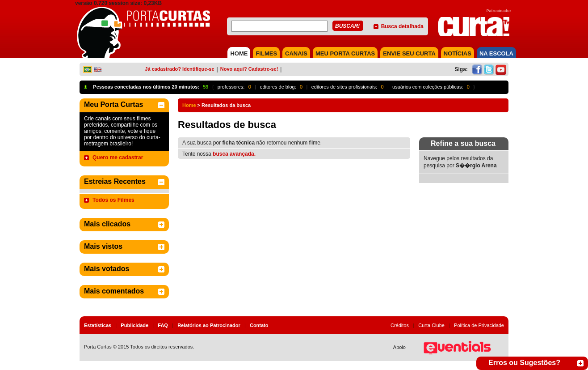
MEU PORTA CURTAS (345, 53)
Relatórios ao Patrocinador (209, 325)
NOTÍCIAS (458, 53)
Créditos (400, 325)
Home (189, 105)
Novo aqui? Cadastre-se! (249, 69)
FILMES (266, 53)
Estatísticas (98, 325)
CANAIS (296, 53)
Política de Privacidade (479, 325)
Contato (259, 325)
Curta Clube (431, 325)
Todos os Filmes (113, 200)
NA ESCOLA (496, 53)
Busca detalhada (402, 26)
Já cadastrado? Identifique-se (179, 69)
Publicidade (134, 325)
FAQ (163, 325)
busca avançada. (234, 154)
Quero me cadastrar (118, 157)
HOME (239, 53)
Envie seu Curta (409, 53)
